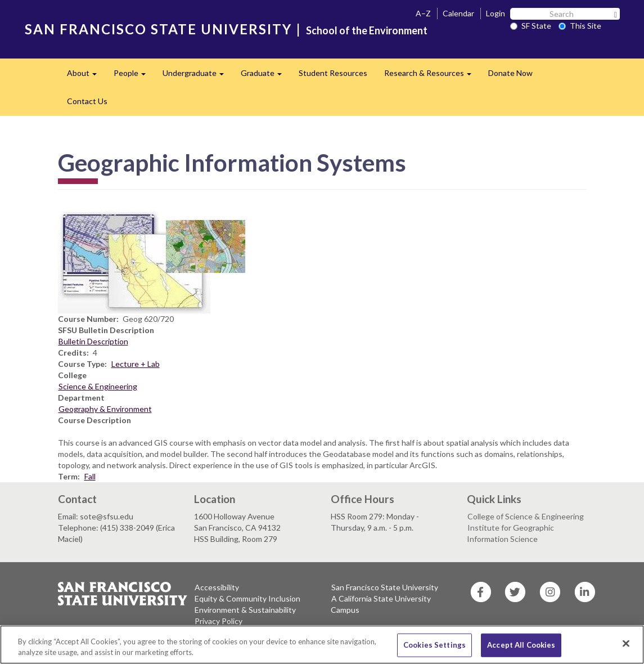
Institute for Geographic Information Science (510, 533)
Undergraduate (197, 76)
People (134, 76)
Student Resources (333, 73)
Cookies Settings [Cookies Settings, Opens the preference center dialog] (434, 645)
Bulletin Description (93, 341)
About (86, 76)
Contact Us (87, 101)
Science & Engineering (98, 386)
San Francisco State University (385, 587)
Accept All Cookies (521, 645)
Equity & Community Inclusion (247, 598)
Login (496, 13)
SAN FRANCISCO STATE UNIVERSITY (158, 29)
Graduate (265, 76)
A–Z (423, 13)
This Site (580, 26)
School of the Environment (367, 30)
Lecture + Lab (136, 364)
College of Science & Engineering (526, 516)
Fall (90, 476)
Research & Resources (432, 76)
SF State (531, 26)
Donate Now (510, 73)
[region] (322, 645)
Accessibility (217, 587)
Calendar (458, 13)
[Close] (626, 644)
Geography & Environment (105, 409)
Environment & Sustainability (245, 610)
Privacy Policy (219, 621)
